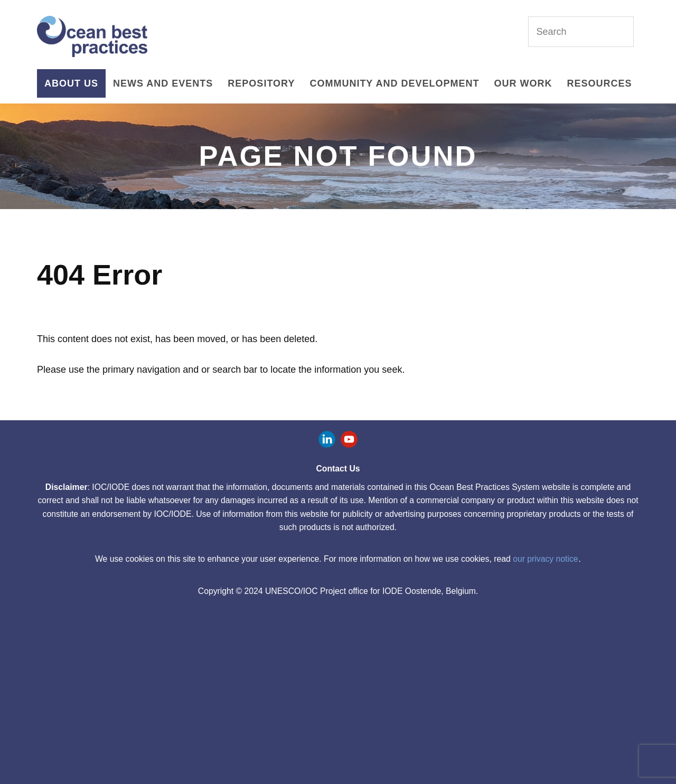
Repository (261, 83)
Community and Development (394, 83)
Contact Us (338, 469)
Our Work (523, 83)
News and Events (163, 83)
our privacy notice (545, 559)
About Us (71, 83)
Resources (599, 83)
